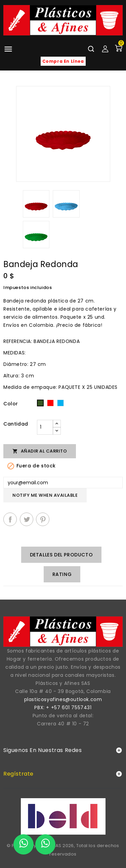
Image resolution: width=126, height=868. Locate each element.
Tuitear (27, 519)
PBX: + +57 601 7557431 (63, 707)
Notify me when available (45, 495)
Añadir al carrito (40, 451)
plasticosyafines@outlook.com (63, 699)
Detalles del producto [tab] (61, 555)
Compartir (10, 519)
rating (62, 574)
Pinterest (43, 519)
